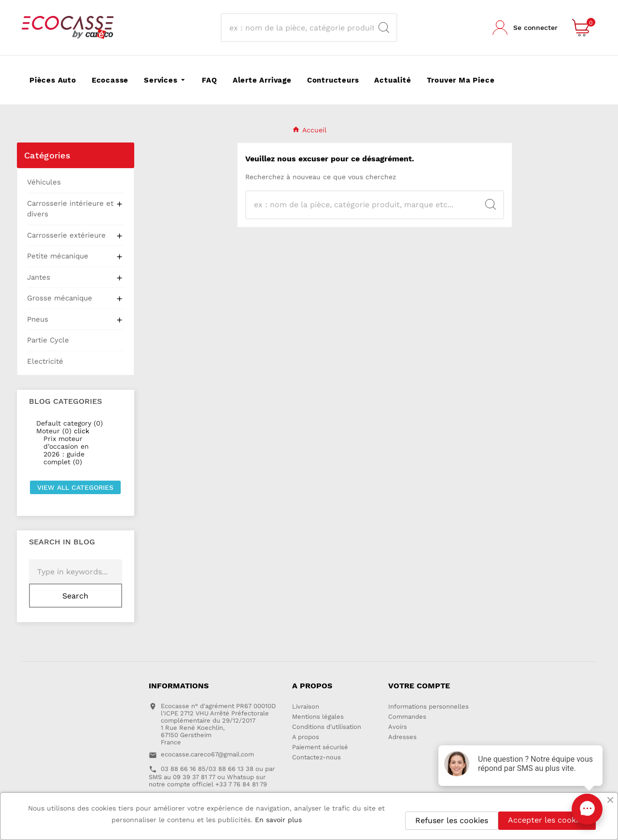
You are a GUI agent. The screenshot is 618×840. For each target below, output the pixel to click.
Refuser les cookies (452, 820)
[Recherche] (300, 28)
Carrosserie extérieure (66, 235)
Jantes (39, 277)
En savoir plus (278, 820)
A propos (306, 737)
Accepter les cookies (547, 820)
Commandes (407, 717)
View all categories (75, 487)
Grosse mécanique (60, 298)
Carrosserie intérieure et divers (70, 209)
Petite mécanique (58, 256)
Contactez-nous (316, 757)
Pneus (38, 319)
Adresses (402, 737)
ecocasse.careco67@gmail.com (207, 754)
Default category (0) (70, 423)
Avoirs (398, 727)
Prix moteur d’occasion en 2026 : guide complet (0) (66, 450)
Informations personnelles (428, 706)
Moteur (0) (54, 431)
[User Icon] (525, 28)
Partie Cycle (48, 340)
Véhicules (44, 182)
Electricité (45, 361)
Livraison (306, 706)
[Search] (384, 28)
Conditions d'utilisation (327, 727)
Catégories (47, 155)
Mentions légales (318, 717)
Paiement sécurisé (320, 747)
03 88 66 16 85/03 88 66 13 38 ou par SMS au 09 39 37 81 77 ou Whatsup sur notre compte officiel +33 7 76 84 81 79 (212, 776)
